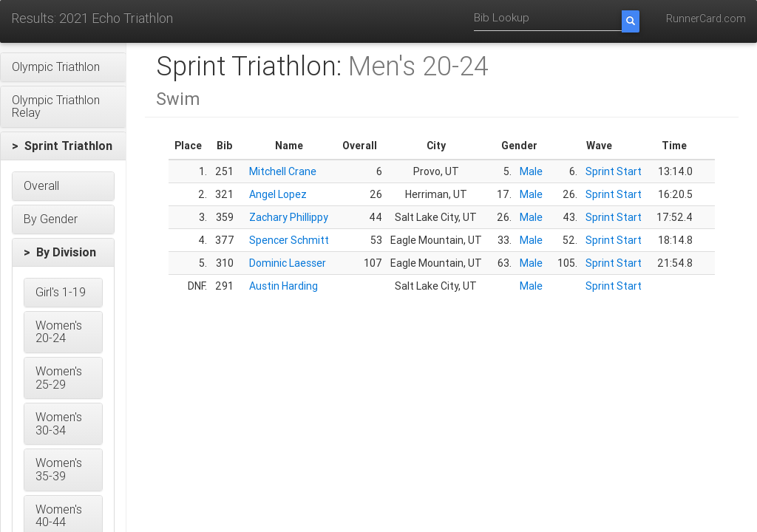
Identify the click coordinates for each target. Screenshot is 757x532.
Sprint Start (614, 171)
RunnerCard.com (706, 18)
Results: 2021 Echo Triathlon (92, 18)
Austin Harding (284, 286)
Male (531, 171)
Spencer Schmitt (289, 240)
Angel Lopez (278, 194)
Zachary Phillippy (289, 217)
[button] (63, 67)
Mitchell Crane (283, 171)
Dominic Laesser (288, 263)
